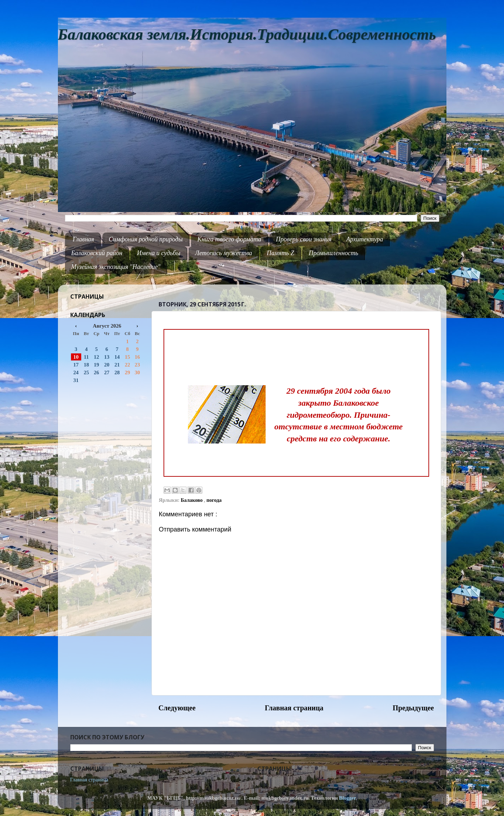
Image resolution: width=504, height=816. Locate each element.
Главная (83, 239)
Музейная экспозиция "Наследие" (116, 267)
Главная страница (294, 708)
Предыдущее (413, 708)
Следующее (177, 708)
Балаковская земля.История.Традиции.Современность (247, 34)
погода (214, 500)
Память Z (280, 253)
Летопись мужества (224, 253)
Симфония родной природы (146, 239)
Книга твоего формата (229, 239)
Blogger (347, 798)
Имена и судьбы (159, 253)
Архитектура (364, 239)
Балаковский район (97, 253)
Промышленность (333, 253)
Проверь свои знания (304, 239)
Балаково (192, 500)
